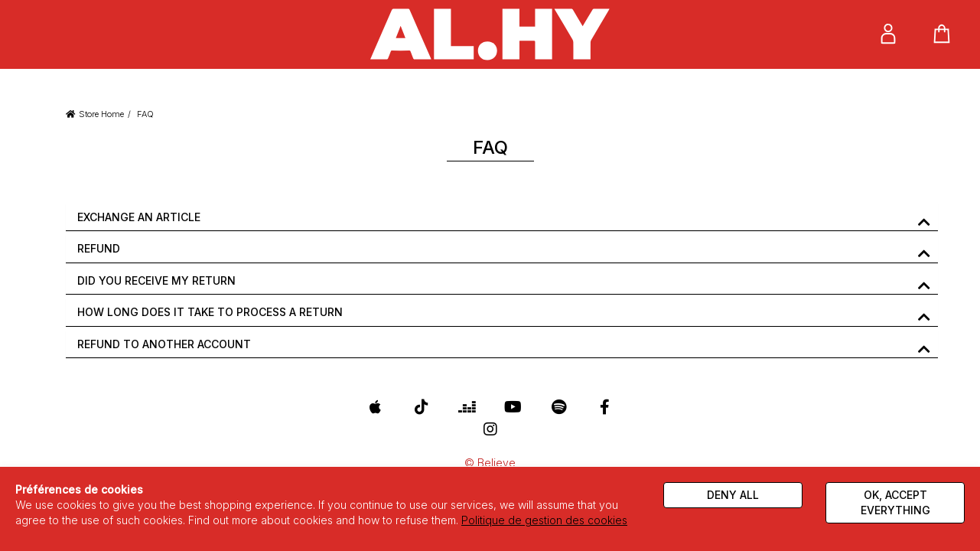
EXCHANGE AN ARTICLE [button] (139, 217)
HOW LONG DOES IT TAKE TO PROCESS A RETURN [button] (210, 312)
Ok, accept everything (895, 502)
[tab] (502, 217)
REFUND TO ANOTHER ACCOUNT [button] (164, 344)
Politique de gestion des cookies (544, 520)
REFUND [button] (99, 248)
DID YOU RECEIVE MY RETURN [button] (156, 280)
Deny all (733, 495)
